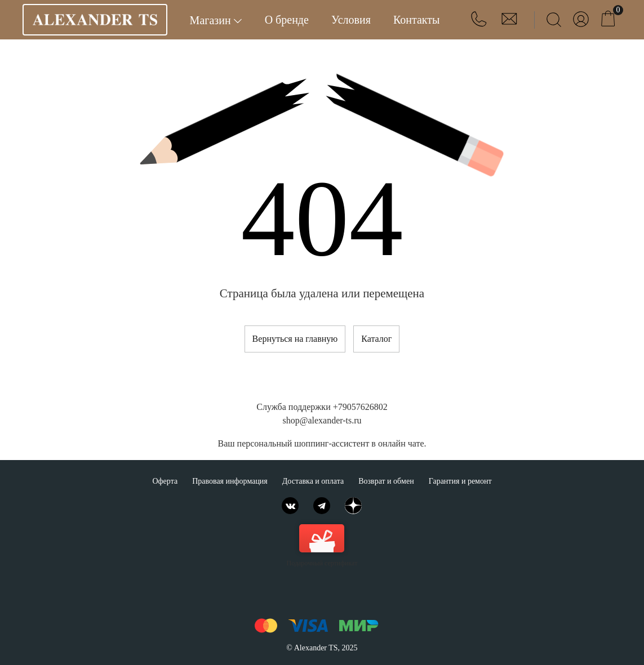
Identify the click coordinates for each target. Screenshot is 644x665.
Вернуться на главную (295, 339)
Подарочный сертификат (322, 546)
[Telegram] (322, 506)
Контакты (417, 20)
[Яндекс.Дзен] (353, 506)
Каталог (376, 339)
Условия (351, 20)
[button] (480, 24)
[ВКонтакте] (290, 506)
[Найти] (554, 20)
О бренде (287, 20)
